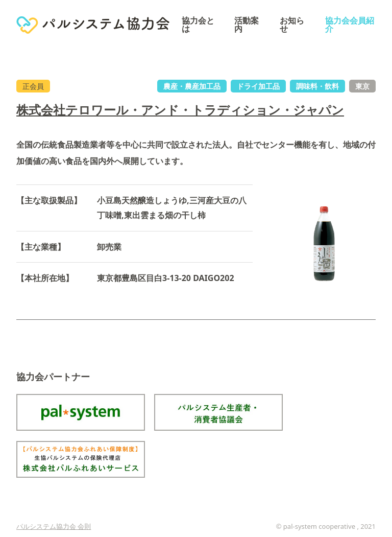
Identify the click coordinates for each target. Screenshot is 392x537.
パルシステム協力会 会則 (54, 526)
